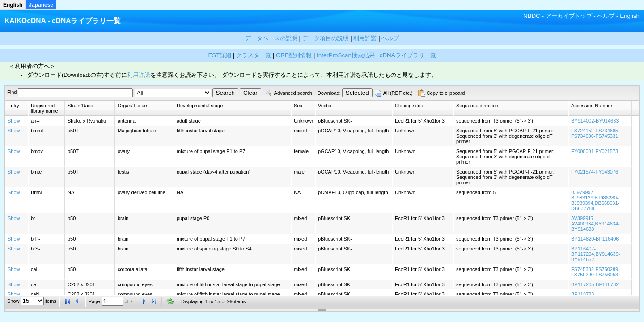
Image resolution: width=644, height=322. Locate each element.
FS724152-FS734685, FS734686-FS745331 (595, 133)
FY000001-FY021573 (595, 151)
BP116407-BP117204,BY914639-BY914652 (595, 254)
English (13, 5)
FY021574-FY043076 (595, 172)
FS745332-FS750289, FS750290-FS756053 (595, 272)
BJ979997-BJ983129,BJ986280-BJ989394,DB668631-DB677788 (595, 200)
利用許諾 (139, 75)
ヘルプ (606, 16)
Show (14, 121)
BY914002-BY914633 (595, 121)
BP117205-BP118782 (595, 284)
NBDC (532, 16)
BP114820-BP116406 (595, 239)
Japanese (41, 5)
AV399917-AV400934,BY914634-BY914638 (595, 224)
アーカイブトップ (569, 16)
